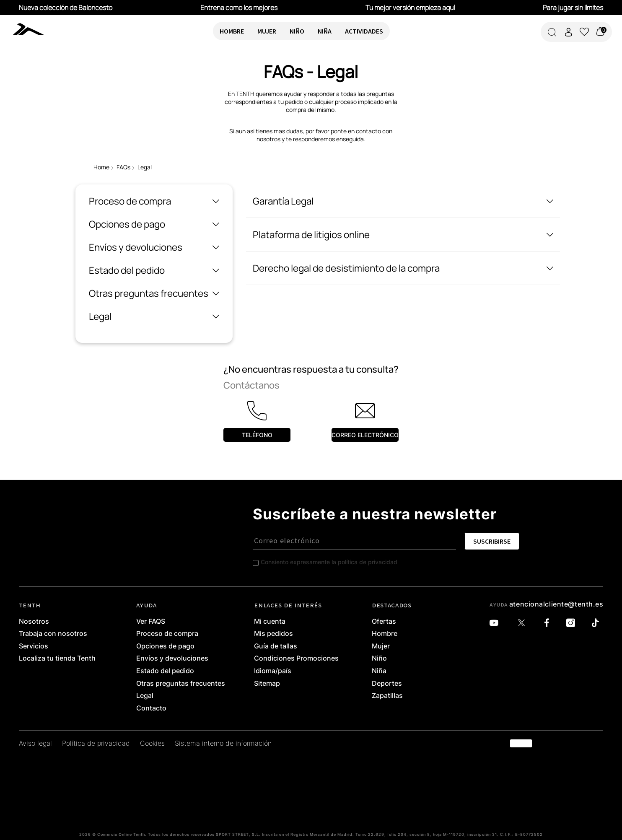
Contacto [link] (151, 708)
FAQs (123, 167)
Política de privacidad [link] (96, 744)
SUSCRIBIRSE (492, 541)
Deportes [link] (387, 684)
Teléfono (257, 435)
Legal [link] (145, 696)
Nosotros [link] (34, 622)
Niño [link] (379, 659)
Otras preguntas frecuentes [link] (181, 684)
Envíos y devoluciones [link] (172, 659)
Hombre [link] (385, 634)
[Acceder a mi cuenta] (568, 32)
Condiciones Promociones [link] (296, 659)
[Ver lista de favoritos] (584, 32)
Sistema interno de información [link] (223, 744)
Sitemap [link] (267, 684)
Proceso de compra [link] (167, 634)
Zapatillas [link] (387, 696)
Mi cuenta (270, 622)
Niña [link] (379, 671)
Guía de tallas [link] (276, 646)
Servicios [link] (34, 646)
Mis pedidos (273, 634)
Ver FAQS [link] (151, 622)
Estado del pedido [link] (165, 671)
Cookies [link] (152, 744)
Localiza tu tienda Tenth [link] (57, 659)
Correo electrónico (365, 435)
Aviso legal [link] (35, 744)
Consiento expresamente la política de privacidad (329, 562)
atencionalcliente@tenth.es (556, 604)
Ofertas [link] (384, 622)
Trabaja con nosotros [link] (53, 634)
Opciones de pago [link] (165, 646)
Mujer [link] (381, 646)
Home (101, 167)
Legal (145, 167)
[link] (31, 29)
